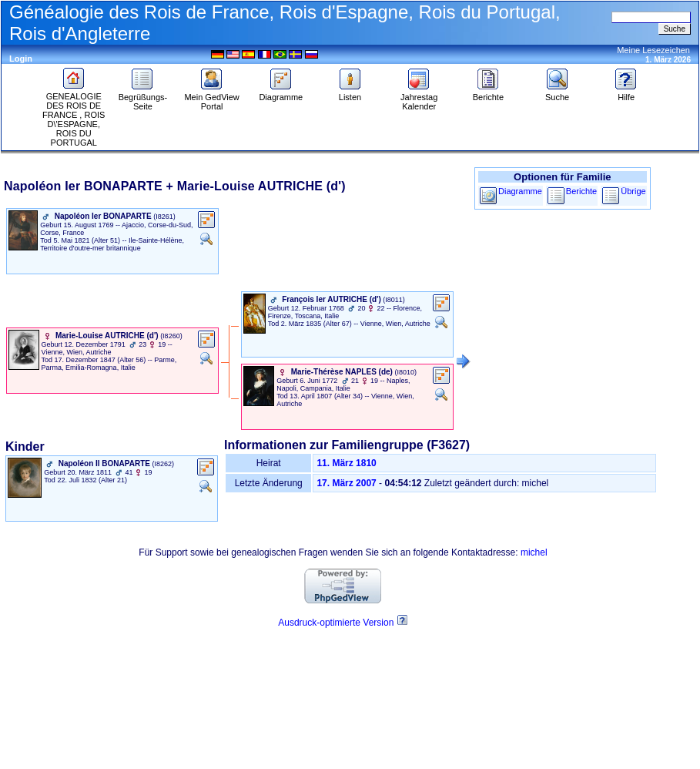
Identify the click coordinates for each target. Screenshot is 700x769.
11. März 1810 (346, 463)
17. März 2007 (346, 483)
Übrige (633, 191)
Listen (350, 93)
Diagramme (281, 93)
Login (21, 59)
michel (534, 552)
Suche (558, 93)
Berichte (488, 93)
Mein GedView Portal (211, 98)
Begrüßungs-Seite (143, 98)
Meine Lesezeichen (653, 50)
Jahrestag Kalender (419, 98)
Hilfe (626, 93)
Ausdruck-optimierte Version (336, 623)
